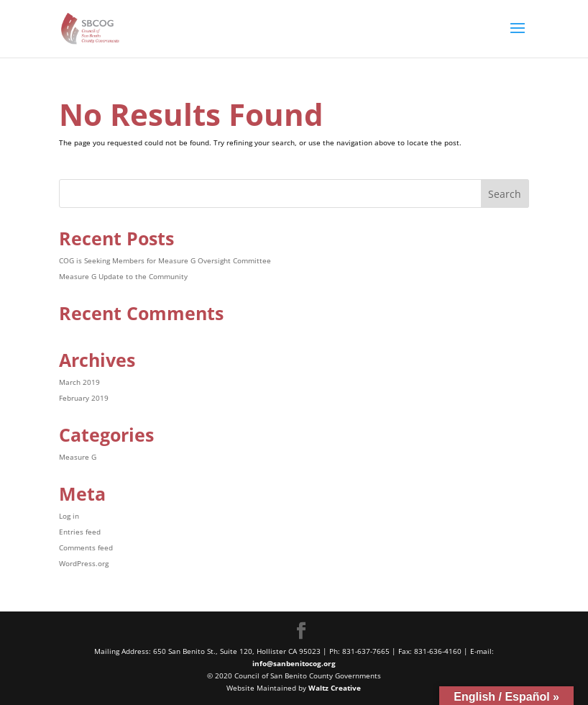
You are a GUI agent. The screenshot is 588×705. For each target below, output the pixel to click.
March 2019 (79, 382)
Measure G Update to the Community (123, 276)
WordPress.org (84, 563)
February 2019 (84, 398)
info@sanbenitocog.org (294, 663)
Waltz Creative (335, 688)
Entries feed (80, 532)
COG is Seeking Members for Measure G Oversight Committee (165, 260)
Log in (69, 516)
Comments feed (86, 547)
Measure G (78, 457)
